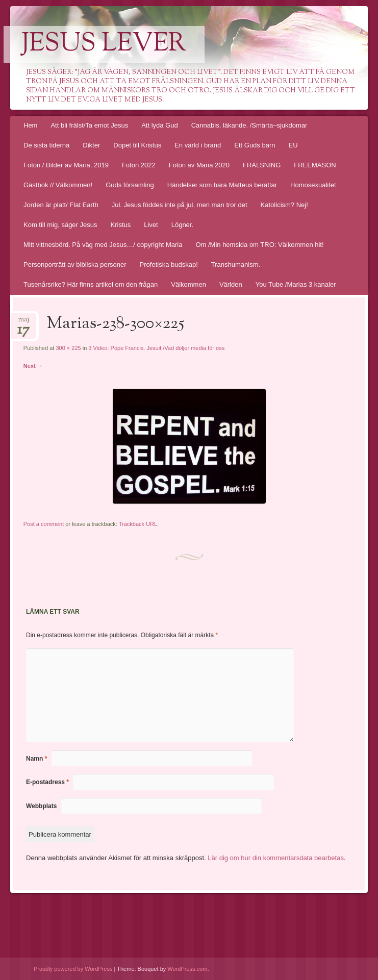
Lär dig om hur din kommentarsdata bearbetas (276, 858)
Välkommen (188, 284)
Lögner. (182, 225)
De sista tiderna (46, 145)
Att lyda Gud (160, 125)
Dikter (91, 145)
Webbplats (41, 806)
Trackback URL (138, 524)
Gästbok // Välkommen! (58, 185)
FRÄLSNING (262, 165)
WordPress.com (187, 969)
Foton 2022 (139, 165)
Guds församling (130, 185)
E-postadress (47, 782)
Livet (151, 225)
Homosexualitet (313, 185)
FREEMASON (315, 165)
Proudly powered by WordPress (73, 969)
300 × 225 (68, 348)
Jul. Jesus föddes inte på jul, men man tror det (180, 205)
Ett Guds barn (255, 145)
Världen (231, 284)
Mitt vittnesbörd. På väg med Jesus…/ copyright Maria (103, 245)
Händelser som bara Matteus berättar (222, 185)
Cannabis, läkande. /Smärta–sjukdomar (249, 125)
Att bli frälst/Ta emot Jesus (89, 125)
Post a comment (44, 524)
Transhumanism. (236, 265)
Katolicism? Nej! (284, 205)
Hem (30, 125)
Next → (33, 366)
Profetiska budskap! (169, 265)
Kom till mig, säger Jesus (60, 225)
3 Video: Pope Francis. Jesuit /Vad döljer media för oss (156, 348)
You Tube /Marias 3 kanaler (296, 284)
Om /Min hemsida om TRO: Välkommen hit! (259, 245)
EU (293, 145)
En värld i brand (198, 145)
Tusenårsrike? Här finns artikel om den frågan (91, 284)
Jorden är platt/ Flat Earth (61, 205)
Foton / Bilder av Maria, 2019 (66, 165)
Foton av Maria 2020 (199, 165)
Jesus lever (104, 44)
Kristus (121, 225)
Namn (36, 759)
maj (23, 323)
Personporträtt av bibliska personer (75, 265)
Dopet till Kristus (137, 145)
